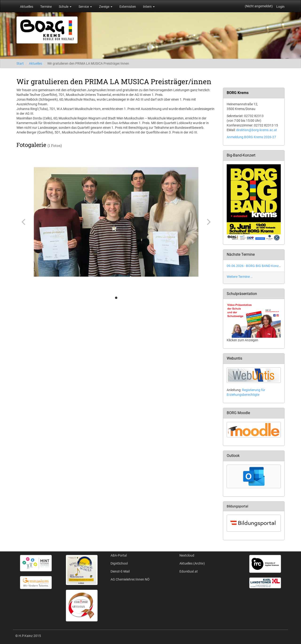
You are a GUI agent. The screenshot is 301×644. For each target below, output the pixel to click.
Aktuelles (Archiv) (192, 563)
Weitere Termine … (240, 277)
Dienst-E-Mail (120, 571)
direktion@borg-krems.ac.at (257, 130)
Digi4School (119, 563)
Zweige (106, 7)
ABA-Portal (119, 555)
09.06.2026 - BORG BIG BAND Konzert (255, 266)
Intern (149, 7)
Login (280, 7)
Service (85, 7)
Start (20, 63)
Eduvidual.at (189, 571)
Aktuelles (27, 7)
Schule (65, 7)
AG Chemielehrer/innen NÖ (130, 579)
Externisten (128, 7)
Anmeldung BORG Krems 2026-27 (251, 137)
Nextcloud (187, 555)
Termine (46, 7)
